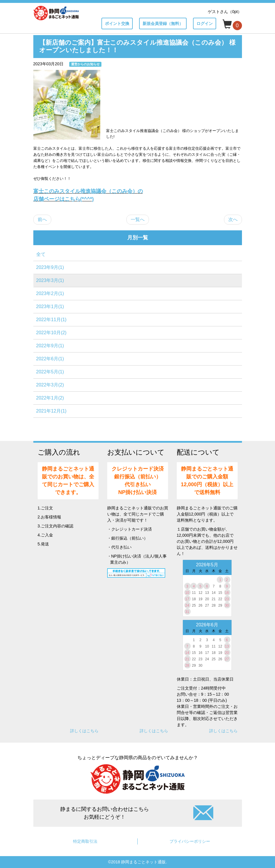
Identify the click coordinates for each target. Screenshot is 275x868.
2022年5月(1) (50, 372)
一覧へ (138, 219)
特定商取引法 (85, 841)
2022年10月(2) (51, 333)
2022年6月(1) (50, 359)
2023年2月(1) (50, 293)
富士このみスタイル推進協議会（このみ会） (88, 191)
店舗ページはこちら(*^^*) (64, 199)
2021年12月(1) (51, 411)
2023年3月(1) (50, 280)
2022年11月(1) (51, 320)
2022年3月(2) (50, 385)
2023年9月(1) (50, 267)
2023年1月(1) (50, 306)
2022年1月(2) (50, 398)
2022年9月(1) (50, 346)
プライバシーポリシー (190, 841)
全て (41, 254)
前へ (42, 219)
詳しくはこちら (84, 731)
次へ (233, 219)
